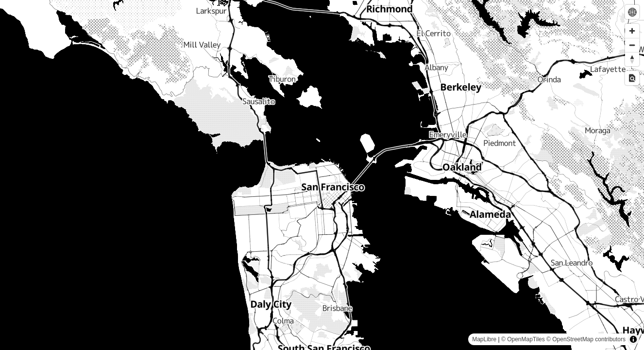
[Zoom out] (632, 45)
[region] (322, 175)
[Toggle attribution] (633, 339)
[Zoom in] (632, 31)
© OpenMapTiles (523, 339)
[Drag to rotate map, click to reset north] (632, 59)
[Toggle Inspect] (632, 78)
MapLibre (484, 339)
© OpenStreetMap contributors (586, 339)
